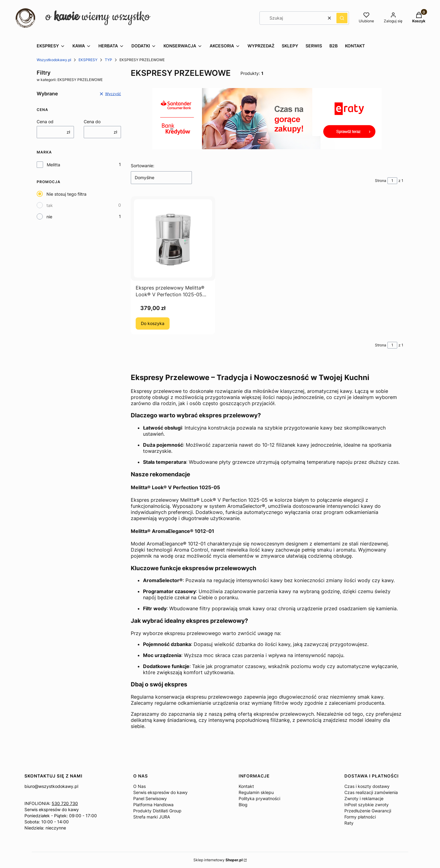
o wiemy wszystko (98, 17)
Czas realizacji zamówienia (371, 792)
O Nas (139, 786)
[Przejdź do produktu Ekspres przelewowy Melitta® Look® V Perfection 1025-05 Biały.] (173, 238)
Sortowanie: (143, 166)
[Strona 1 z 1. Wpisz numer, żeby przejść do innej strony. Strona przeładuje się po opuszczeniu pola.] (392, 181)
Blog (243, 805)
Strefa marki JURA (152, 817)
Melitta (53, 165)
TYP (108, 60)
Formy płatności (360, 817)
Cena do (92, 122)
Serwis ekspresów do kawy (52, 809)
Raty (349, 823)
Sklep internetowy (218, 860)
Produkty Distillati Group (157, 811)
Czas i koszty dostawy (367, 786)
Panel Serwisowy (150, 798)
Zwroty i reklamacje (364, 798)
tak (50, 205)
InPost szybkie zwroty (367, 805)
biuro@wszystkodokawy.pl (51, 786)
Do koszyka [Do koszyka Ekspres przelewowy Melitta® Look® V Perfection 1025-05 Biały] (153, 323)
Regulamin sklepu (256, 792)
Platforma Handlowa (153, 805)
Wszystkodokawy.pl (54, 60)
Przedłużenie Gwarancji (368, 811)
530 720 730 (65, 803)
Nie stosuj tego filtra (66, 194)
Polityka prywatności (259, 798)
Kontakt (246, 786)
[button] (342, 18)
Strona (381, 181)
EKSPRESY (88, 60)
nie (49, 217)
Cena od (45, 122)
